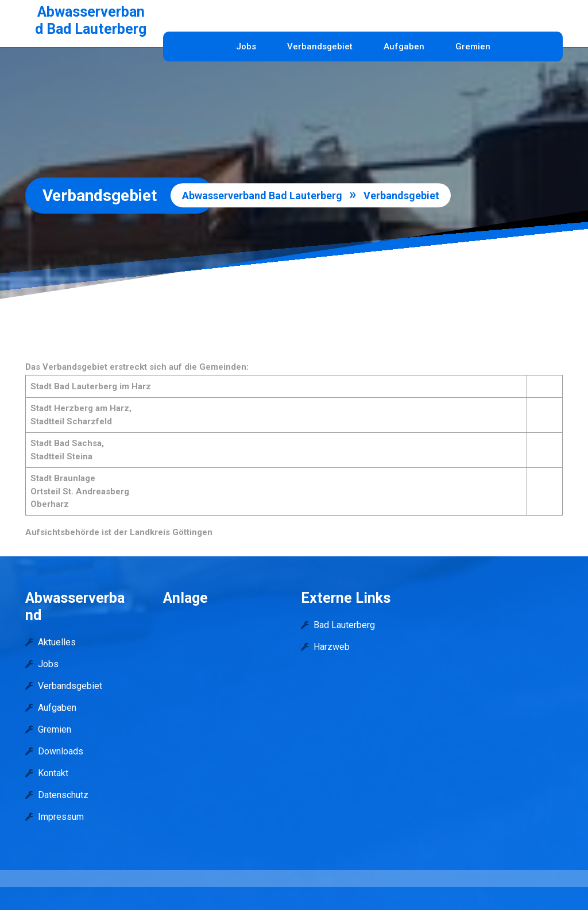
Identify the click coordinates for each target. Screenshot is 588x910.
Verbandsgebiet (320, 47)
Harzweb (332, 647)
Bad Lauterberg (344, 625)
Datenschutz (63, 795)
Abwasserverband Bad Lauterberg (91, 20)
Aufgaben (404, 47)
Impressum (61, 817)
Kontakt (53, 773)
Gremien (473, 47)
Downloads (61, 751)
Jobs (246, 47)
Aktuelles (57, 642)
